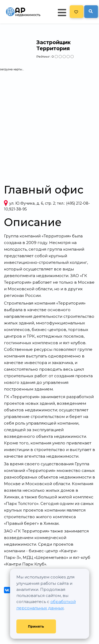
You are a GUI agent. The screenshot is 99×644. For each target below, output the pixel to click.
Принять (36, 626)
